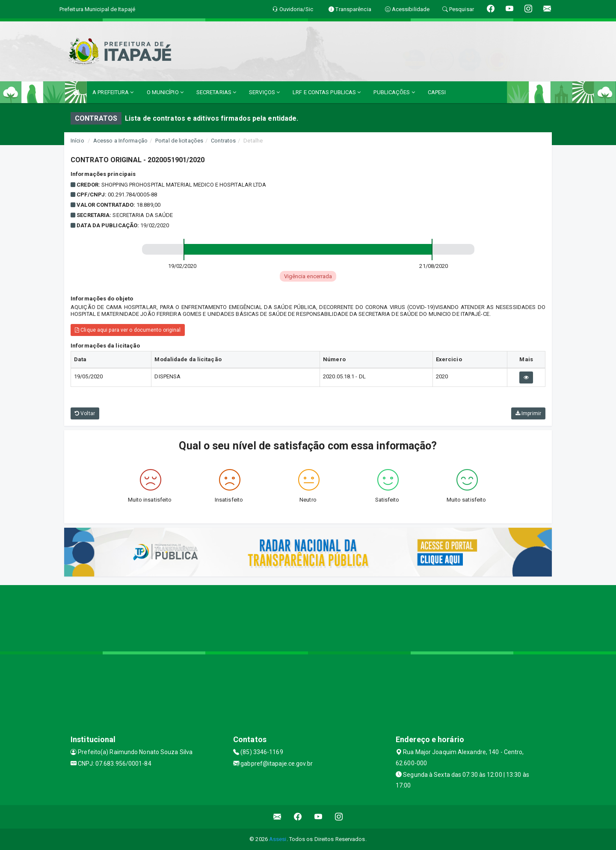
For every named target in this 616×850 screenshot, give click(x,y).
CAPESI (437, 92)
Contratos (223, 141)
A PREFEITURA (113, 92)
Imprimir (528, 413)
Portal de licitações (179, 141)
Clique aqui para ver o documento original (128, 330)
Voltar (85, 413)
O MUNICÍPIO (165, 92)
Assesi (278, 839)
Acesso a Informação (120, 141)
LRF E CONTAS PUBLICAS (327, 92)
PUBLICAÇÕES (394, 92)
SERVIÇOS (264, 92)
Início (77, 141)
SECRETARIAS (216, 92)
